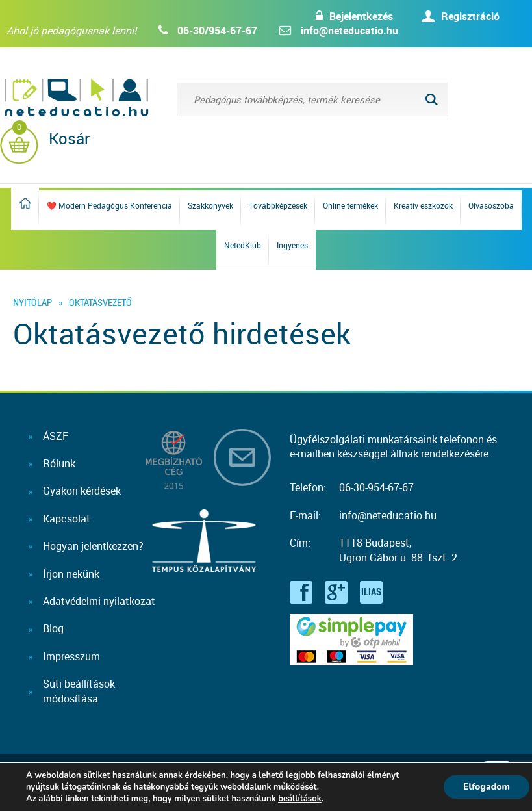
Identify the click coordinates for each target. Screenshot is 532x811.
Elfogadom (487, 787)
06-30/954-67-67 (217, 31)
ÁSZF (56, 436)
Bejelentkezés (361, 16)
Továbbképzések (278, 205)
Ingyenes (292, 245)
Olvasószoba (491, 205)
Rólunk (59, 463)
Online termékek (350, 205)
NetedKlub (243, 245)
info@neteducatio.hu (349, 31)
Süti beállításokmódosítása (79, 691)
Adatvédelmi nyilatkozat (99, 601)
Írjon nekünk (71, 574)
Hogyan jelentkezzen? (93, 546)
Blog (53, 628)
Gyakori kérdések (82, 491)
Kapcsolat (67, 519)
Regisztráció (470, 16)
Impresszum (71, 656)
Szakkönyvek (210, 205)
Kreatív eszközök (423, 205)
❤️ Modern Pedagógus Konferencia (109, 205)
